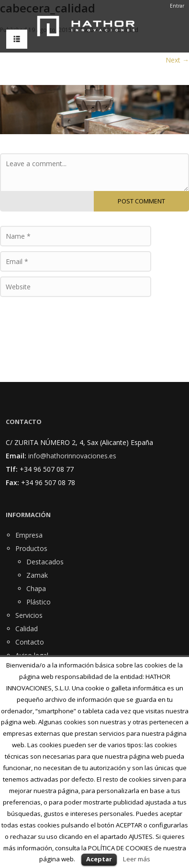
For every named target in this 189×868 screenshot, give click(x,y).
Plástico (39, 602)
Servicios (29, 615)
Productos (31, 548)
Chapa (36, 588)
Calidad (27, 629)
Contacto (30, 642)
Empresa (29, 535)
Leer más (137, 859)
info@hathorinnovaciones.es (72, 456)
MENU (15, 39)
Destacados (45, 562)
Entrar (177, 6)
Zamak (37, 575)
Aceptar (99, 859)
